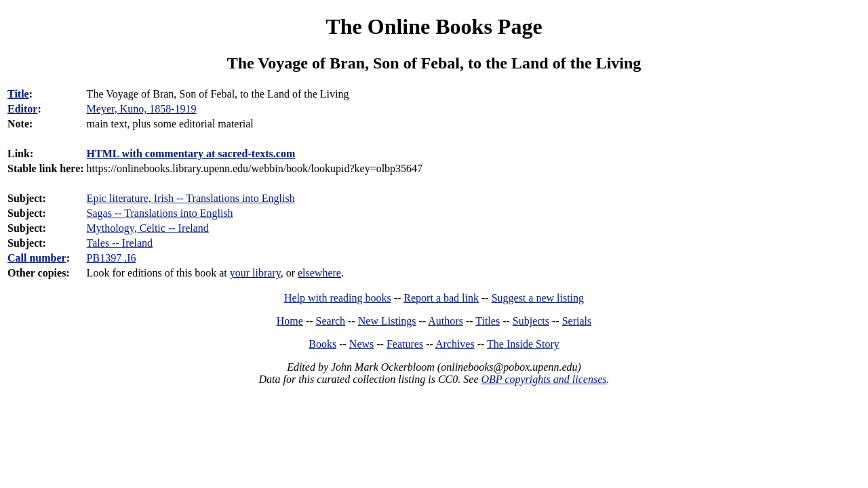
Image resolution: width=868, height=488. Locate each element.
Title (18, 94)
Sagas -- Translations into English (160, 213)
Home (290, 321)
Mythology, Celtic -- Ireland (148, 228)
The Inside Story (523, 344)
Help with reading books (338, 298)
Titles (488, 321)
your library (255, 273)
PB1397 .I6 (112, 258)
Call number (37, 258)
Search (331, 321)
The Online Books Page (434, 26)
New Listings (387, 321)
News (361, 344)
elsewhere (319, 273)
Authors (446, 321)
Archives (455, 344)
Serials (577, 321)
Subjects (531, 321)
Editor (22, 109)
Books (322, 344)
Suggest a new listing (538, 298)
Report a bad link (441, 298)
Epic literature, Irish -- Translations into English (191, 198)
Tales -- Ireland (120, 243)
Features (405, 344)
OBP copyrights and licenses (544, 379)
